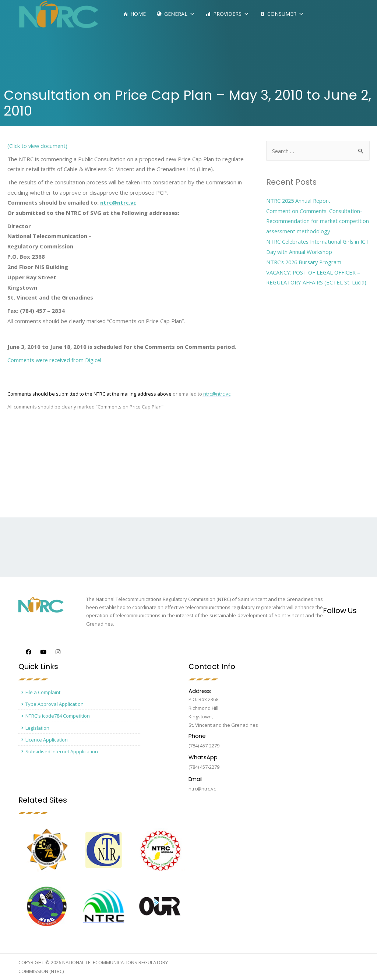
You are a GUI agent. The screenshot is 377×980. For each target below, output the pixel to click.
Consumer (286, 14)
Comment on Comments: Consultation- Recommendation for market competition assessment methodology (315, 221)
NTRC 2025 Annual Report (300, 201)
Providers (231, 14)
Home (138, 14)
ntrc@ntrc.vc (118, 202)
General (179, 14)
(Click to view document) (38, 146)
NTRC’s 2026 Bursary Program (306, 262)
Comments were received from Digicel (56, 360)
